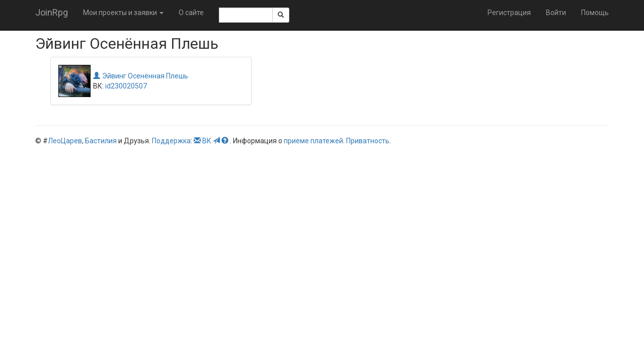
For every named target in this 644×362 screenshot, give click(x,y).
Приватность (368, 141)
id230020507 (126, 86)
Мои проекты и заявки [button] (123, 13)
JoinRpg (52, 12)
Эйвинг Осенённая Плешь (141, 76)
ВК (207, 141)
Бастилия (101, 141)
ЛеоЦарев (65, 141)
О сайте (191, 13)
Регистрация (509, 13)
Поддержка (171, 141)
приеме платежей (313, 141)
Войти (556, 13)
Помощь (595, 13)
